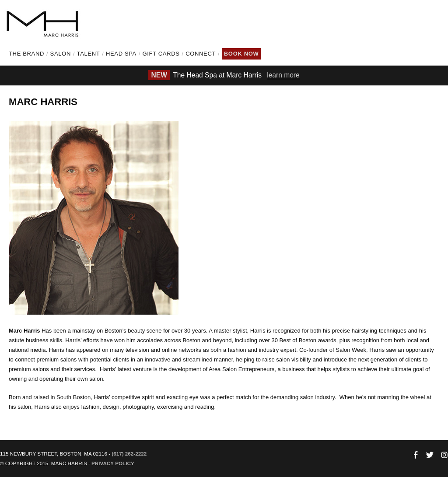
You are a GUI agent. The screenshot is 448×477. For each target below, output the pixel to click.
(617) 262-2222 (129, 454)
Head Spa (121, 54)
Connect (201, 54)
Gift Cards (161, 54)
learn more (283, 75)
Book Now (241, 54)
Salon (61, 54)
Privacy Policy (113, 463)
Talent (89, 54)
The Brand (26, 54)
